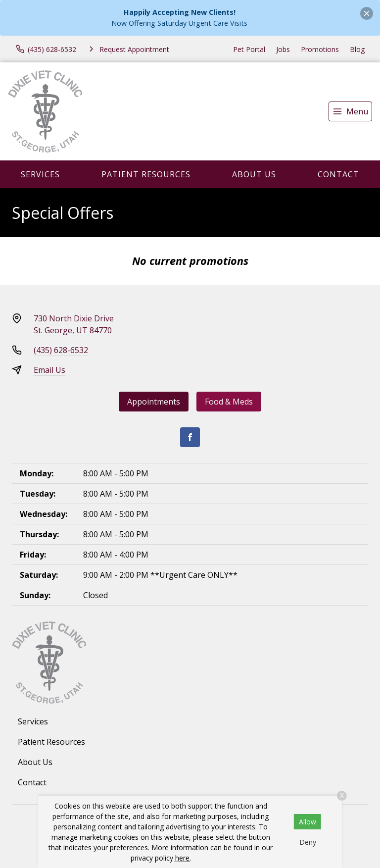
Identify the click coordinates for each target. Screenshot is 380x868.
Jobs (283, 49)
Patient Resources (146, 174)
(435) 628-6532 (61, 350)
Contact (338, 174)
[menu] (350, 111)
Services (40, 174)
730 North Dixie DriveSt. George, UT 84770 (74, 324)
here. (183, 858)
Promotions (320, 49)
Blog (357, 49)
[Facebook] (190, 437)
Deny (308, 842)
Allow (308, 822)
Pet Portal (249, 49)
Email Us (49, 370)
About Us (254, 174)
